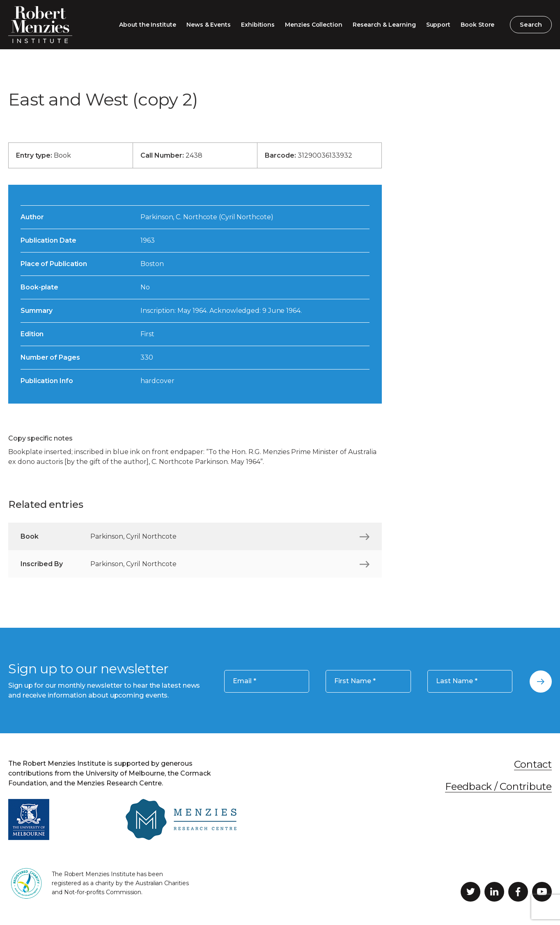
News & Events (209, 25)
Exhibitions (258, 25)
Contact (533, 764)
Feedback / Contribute (498, 786)
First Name (355, 681)
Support (438, 25)
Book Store (477, 25)
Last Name (457, 681)
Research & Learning (384, 25)
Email (244, 681)
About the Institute (148, 25)
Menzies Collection (314, 25)
